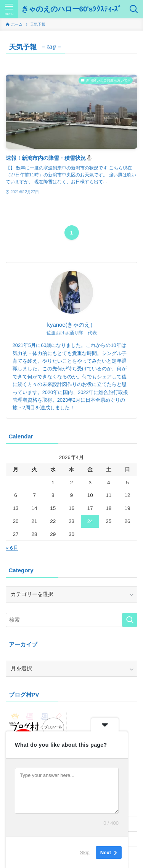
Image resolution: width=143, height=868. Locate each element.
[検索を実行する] (130, 620)
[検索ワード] (71, 620)
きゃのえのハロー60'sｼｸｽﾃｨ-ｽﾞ (72, 9)
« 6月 (12, 548)
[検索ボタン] (134, 9)
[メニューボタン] (9, 9)
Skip (85, 853)
